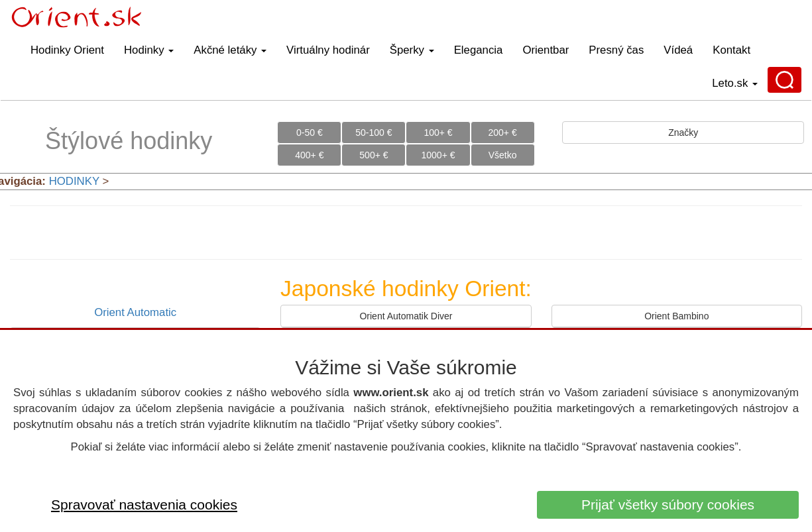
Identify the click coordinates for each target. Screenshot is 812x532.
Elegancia (479, 50)
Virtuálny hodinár (328, 50)
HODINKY (74, 181)
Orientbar (546, 50)
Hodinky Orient (67, 50)
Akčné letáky (230, 50)
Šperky (412, 50)
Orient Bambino (676, 316)
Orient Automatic (135, 312)
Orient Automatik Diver (406, 316)
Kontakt (731, 50)
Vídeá (678, 50)
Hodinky (149, 50)
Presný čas (616, 50)
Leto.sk (735, 83)
